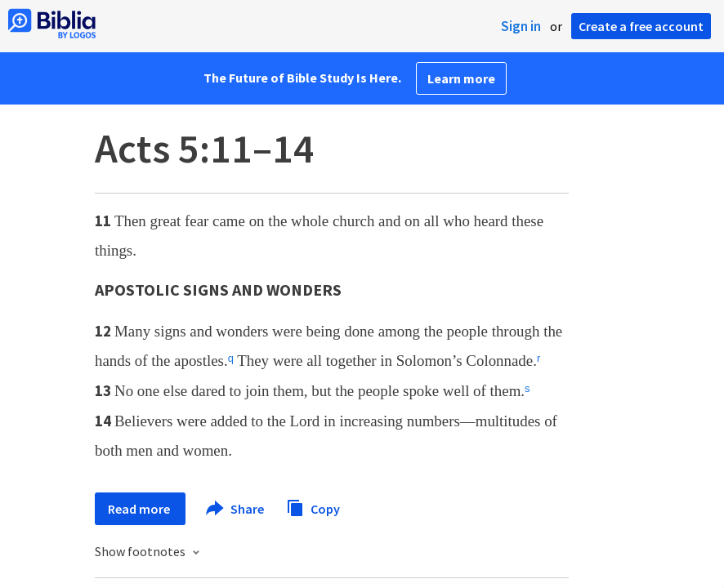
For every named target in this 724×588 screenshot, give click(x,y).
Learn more (461, 78)
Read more (140, 509)
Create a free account (641, 26)
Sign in (521, 26)
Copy (313, 507)
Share (236, 509)
